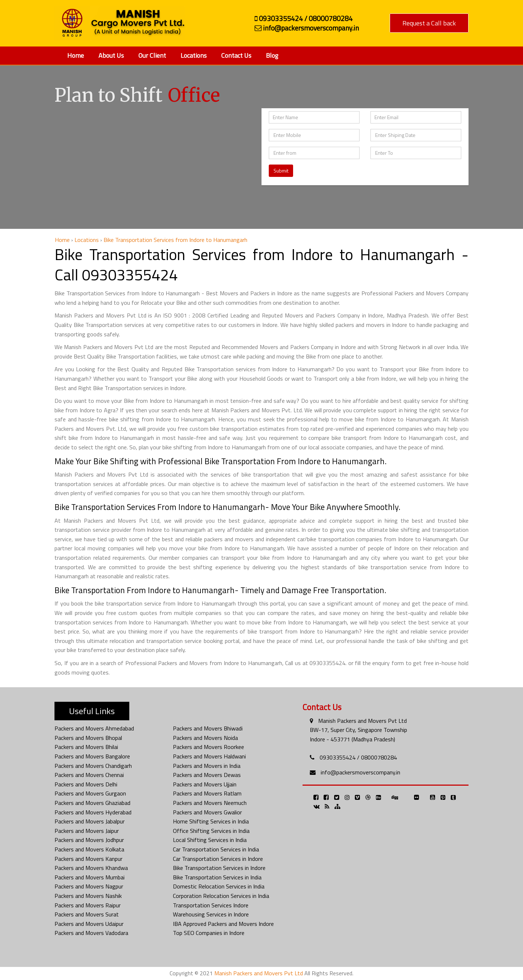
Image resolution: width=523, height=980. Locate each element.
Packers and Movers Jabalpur (90, 821)
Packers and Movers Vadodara (91, 933)
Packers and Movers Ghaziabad (92, 803)
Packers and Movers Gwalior (207, 812)
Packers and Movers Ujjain (205, 784)
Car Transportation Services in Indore (218, 859)
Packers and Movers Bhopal (88, 738)
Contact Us (236, 55)
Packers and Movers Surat (87, 914)
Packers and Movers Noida (205, 738)
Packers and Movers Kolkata (89, 849)
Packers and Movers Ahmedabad (94, 728)
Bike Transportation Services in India (217, 877)
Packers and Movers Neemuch (210, 803)
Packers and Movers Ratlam (207, 793)
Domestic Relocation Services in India (219, 886)
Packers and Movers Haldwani (209, 756)
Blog (272, 55)
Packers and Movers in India (207, 766)
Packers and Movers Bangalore (92, 756)
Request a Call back (429, 23)
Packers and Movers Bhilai (86, 747)
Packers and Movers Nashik (88, 896)
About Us (111, 55)
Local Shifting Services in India (210, 840)
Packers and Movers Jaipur (87, 831)
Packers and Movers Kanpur (88, 859)
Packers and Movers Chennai (89, 775)
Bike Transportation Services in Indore (219, 868)
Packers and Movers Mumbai (90, 877)
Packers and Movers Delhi (86, 784)
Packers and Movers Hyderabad (93, 812)
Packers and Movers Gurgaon (90, 793)
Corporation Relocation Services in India (221, 896)
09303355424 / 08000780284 (358, 757)
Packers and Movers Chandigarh (93, 766)
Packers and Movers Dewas (207, 775)
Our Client (152, 55)
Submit (281, 171)
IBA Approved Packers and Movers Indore (223, 924)
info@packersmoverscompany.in (360, 772)
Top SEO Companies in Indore (209, 933)
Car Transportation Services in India (216, 849)
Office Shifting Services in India (211, 831)
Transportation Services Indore (211, 905)
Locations (194, 55)
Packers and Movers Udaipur (89, 924)
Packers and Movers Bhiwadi (208, 728)
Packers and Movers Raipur (88, 905)
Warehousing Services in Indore (211, 914)
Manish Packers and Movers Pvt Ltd (362, 721)
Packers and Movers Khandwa (91, 868)
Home (76, 55)
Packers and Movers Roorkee (208, 747)
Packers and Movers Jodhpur (89, 840)
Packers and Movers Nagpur (89, 886)
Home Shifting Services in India (211, 821)
